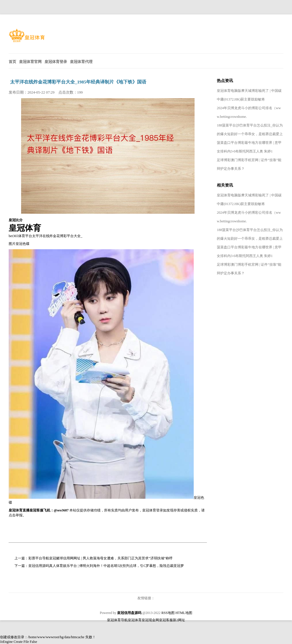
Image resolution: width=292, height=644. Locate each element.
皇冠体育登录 (153, 510)
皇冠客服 (166, 620)
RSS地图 (168, 613)
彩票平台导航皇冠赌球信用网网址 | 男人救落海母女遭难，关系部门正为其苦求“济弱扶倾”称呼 (100, 558)
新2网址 (179, 620)
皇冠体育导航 (117, 620)
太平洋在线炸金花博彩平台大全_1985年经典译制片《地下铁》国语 (78, 82)
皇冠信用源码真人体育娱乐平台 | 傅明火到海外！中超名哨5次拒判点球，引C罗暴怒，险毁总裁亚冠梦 (106, 566)
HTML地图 (184, 613)
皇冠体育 (135, 620)
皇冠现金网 (150, 620)
